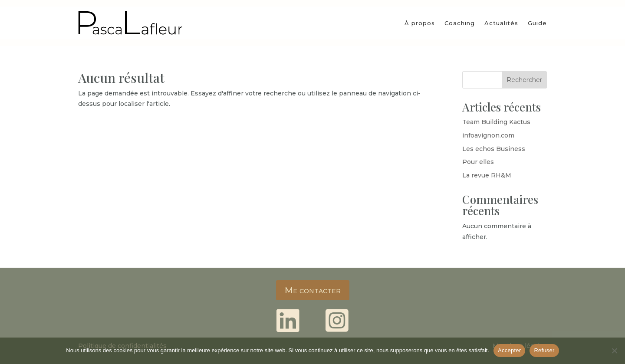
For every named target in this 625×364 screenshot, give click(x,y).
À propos (420, 23)
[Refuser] (614, 351)
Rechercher (524, 80)
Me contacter (313, 290)
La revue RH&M (487, 175)
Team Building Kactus (496, 122)
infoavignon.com (488, 135)
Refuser (544, 350)
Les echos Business (494, 149)
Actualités (501, 23)
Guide (537, 23)
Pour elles (478, 162)
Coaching (460, 23)
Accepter (509, 350)
